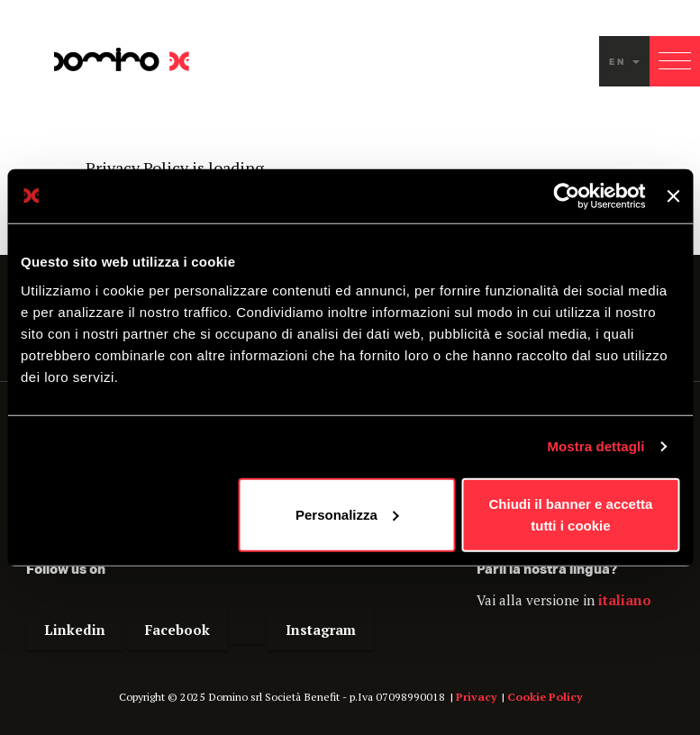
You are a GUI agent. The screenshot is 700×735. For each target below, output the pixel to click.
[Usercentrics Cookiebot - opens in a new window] (567, 196)
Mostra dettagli (595, 446)
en (624, 61)
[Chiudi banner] (673, 196)
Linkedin (75, 630)
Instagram (321, 630)
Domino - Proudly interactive (122, 59)
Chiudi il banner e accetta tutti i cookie (571, 514)
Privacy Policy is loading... (180, 168)
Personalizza (347, 514)
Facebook (177, 630)
